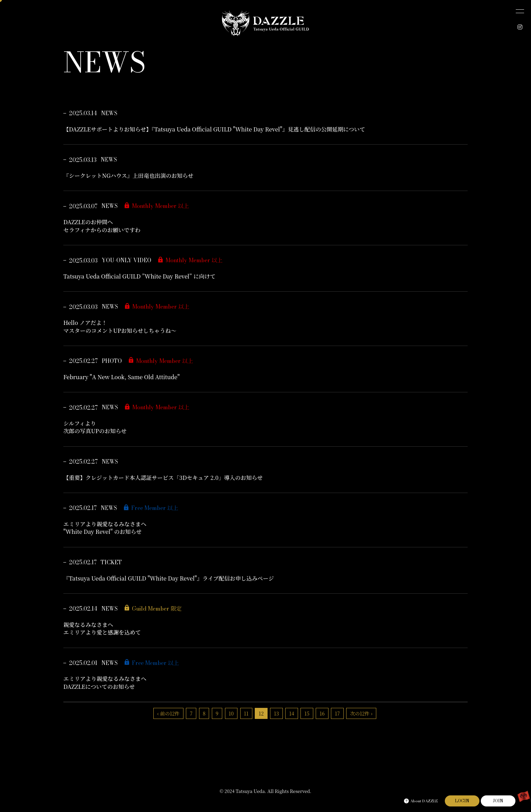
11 (246, 713)
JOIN (498, 801)
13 (276, 713)
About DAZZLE (421, 801)
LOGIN (462, 801)
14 (291, 713)
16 (322, 713)
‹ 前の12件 (168, 713)
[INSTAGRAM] (520, 27)
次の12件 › (361, 713)
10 (231, 713)
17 (337, 713)
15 (307, 713)
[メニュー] (520, 11)
